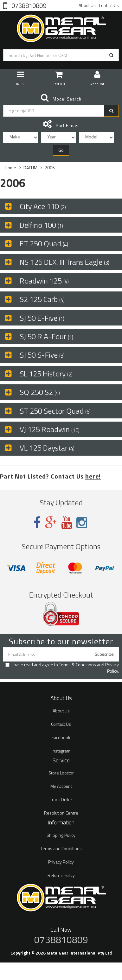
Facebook (61, 737)
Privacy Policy (112, 668)
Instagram (61, 751)
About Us (87, 5)
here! (93, 476)
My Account (61, 786)
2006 (50, 168)
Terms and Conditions (61, 848)
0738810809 (28, 5)
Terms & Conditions (77, 665)
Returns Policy (61, 875)
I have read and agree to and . (62, 668)
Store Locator (61, 773)
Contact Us (109, 5)
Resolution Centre (61, 813)
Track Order (61, 799)
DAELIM (30, 168)
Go (61, 150)
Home (10, 168)
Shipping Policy (61, 835)
